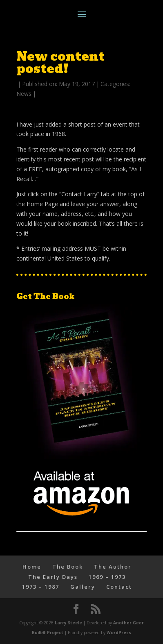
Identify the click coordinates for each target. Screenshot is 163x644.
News (24, 94)
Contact (119, 587)
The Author (113, 567)
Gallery (83, 587)
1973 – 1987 (41, 587)
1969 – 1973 (107, 577)
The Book (68, 567)
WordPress (119, 633)
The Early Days (53, 577)
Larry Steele (68, 623)
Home (32, 567)
